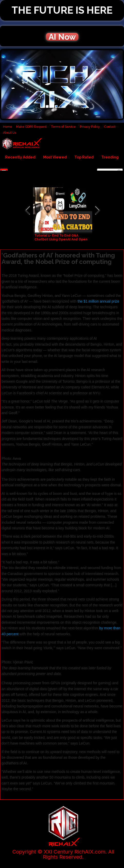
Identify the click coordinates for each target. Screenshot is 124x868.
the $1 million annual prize (98, 301)
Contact (110, 127)
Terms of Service (63, 127)
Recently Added (20, 157)
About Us (10, 133)
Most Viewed (55, 157)
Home (8, 127)
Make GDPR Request (31, 127)
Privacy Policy (90, 127)
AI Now (62, 37)
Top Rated (84, 157)
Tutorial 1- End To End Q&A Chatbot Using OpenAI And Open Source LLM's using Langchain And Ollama (63, 241)
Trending (110, 157)
